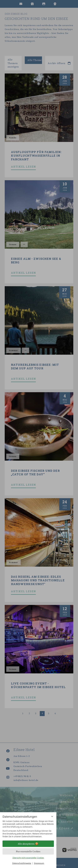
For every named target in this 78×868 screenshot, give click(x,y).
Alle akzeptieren (28, 844)
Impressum (39, 863)
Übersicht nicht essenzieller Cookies (28, 858)
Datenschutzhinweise (22, 863)
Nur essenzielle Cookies (28, 851)
